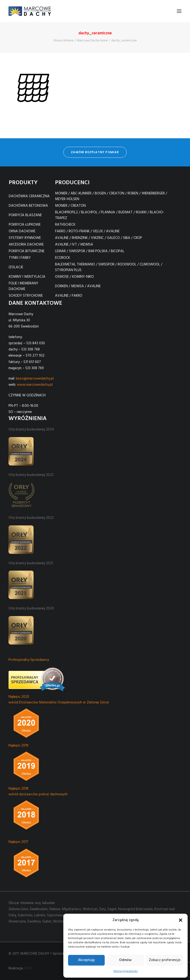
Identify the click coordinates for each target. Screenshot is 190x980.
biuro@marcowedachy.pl (35, 379)
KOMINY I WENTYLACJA (27, 277)
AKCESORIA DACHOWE (26, 245)
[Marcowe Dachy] (30, 11)
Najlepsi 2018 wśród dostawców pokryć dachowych (38, 792)
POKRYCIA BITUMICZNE (27, 251)
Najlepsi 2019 (18, 746)
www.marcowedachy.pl (35, 385)
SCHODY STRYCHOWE (26, 296)
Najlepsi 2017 (18, 842)
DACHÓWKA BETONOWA (28, 206)
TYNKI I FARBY (20, 258)
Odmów (125, 960)
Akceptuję (86, 960)
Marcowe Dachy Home (92, 41)
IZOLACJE (16, 267)
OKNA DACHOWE (22, 231)
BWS (28, 968)
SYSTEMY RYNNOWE (25, 238)
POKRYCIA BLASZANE (25, 215)
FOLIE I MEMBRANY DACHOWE (24, 286)
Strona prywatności (125, 971)
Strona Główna (63, 41)
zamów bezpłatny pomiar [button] (95, 152)
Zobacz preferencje (165, 960)
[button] (181, 920)
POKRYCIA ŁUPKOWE (25, 225)
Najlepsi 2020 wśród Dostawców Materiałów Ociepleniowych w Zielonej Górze (59, 700)
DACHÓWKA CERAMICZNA (29, 196)
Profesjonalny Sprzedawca (29, 660)
